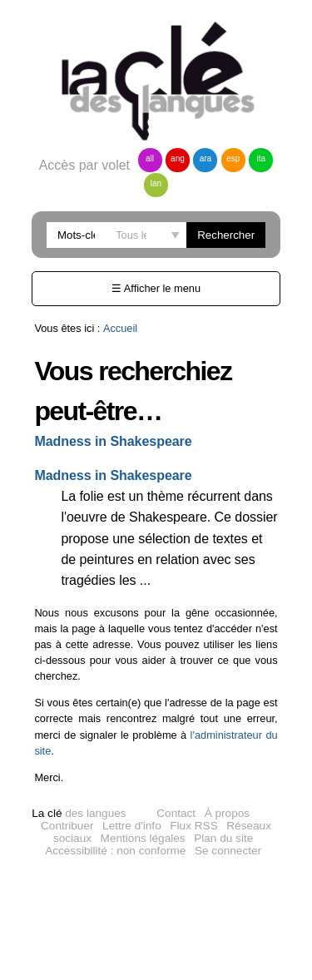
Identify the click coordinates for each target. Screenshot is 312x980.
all (150, 158)
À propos (227, 813)
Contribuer (67, 826)
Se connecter (228, 851)
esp (233, 158)
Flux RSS (193, 826)
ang (178, 158)
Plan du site (223, 838)
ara (206, 158)
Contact (176, 813)
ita (262, 158)
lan (156, 183)
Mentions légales (143, 838)
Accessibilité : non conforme (115, 851)
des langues (79, 813)
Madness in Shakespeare (113, 441)
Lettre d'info (132, 826)
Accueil (120, 328)
